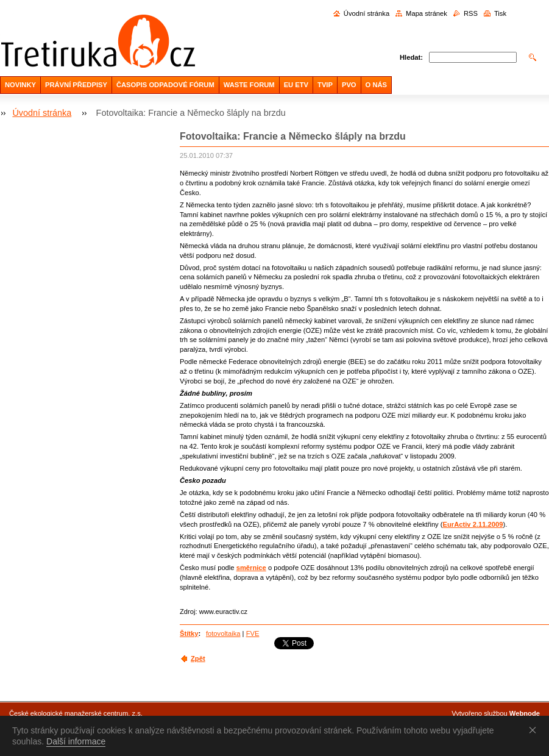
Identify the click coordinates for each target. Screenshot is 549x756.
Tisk (500, 13)
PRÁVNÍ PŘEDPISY (76, 85)
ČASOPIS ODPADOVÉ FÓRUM (165, 85)
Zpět (198, 658)
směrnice (251, 568)
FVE (253, 633)
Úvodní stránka (367, 13)
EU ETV (296, 85)
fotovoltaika (223, 633)
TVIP (325, 85)
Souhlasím (535, 730)
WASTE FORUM (249, 85)
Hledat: (411, 57)
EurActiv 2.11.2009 (473, 524)
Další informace (76, 741)
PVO (349, 85)
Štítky (189, 633)
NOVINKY (20, 85)
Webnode (525, 713)
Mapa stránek (427, 13)
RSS (471, 13)
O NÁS (376, 85)
